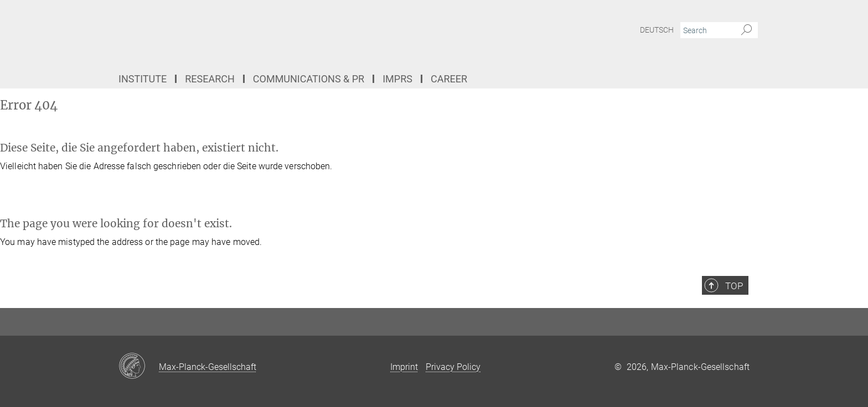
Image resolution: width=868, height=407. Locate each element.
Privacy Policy (453, 367)
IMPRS (397, 79)
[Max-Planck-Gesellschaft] (139, 367)
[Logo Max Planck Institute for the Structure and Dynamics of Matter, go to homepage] (326, 33)
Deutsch (657, 30)
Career (449, 79)
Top (734, 286)
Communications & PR (309, 79)
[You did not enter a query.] (707, 30)
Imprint (404, 367)
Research (210, 79)
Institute (143, 79)
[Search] (746, 30)
